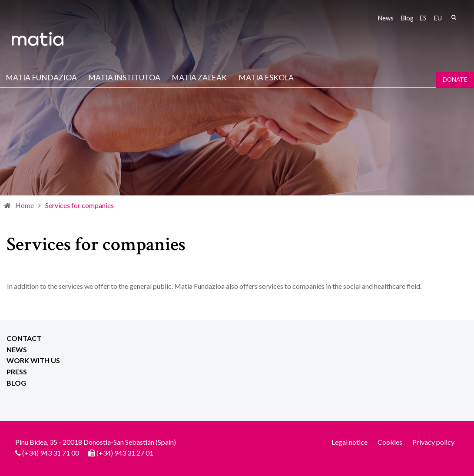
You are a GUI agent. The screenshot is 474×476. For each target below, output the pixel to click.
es (423, 18)
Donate (455, 79)
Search (454, 17)
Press (17, 372)
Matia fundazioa (41, 78)
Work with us (33, 360)
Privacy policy (433, 442)
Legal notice (350, 442)
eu (438, 18)
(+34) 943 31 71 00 (51, 453)
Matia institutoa (124, 78)
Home (25, 205)
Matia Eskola (266, 78)
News (386, 18)
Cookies (390, 442)
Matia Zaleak (199, 78)
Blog (407, 18)
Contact (24, 338)
